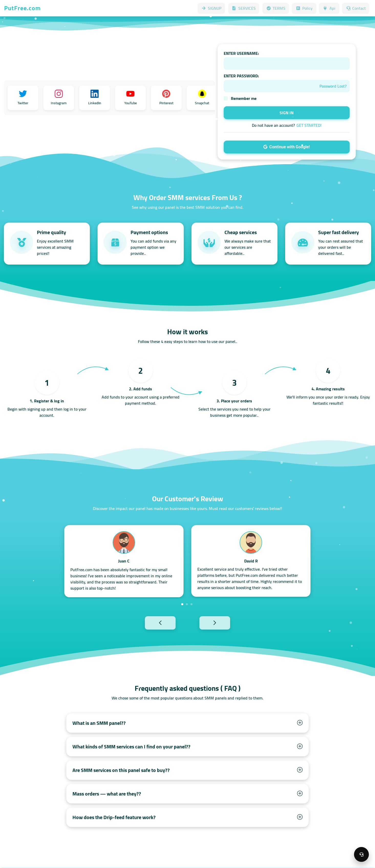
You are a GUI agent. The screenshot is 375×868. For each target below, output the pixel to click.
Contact (356, 8)
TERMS (276, 8)
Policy (304, 8)
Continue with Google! (287, 147)
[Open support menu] (361, 854)
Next (226, 622)
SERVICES (244, 8)
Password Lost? (333, 86)
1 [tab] (182, 604)
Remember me (244, 98)
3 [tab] (191, 604)
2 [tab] (187, 604)
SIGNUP (211, 8)
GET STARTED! (309, 125)
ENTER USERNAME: (241, 53)
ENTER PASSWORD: (241, 76)
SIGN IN (287, 113)
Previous (149, 622)
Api (329, 8)
